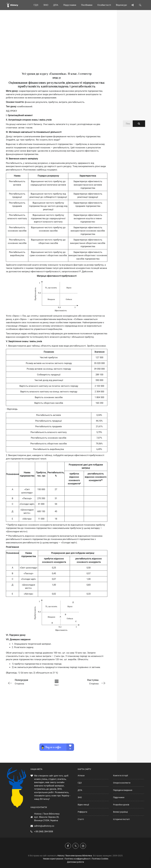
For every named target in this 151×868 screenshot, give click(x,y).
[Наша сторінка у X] (75, 846)
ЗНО (80, 797)
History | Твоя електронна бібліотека (75, 856)
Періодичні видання (123, 790)
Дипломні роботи (75, 862)
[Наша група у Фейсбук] (68, 846)
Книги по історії (120, 776)
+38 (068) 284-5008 (44, 832)
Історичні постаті (121, 819)
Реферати (82, 812)
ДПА (80, 790)
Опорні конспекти (122, 783)
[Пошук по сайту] (140, 5)
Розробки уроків (121, 805)
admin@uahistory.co (44, 826)
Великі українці (120, 812)
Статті (81, 819)
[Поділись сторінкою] (133, 5)
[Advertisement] (57, 46)
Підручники (119, 797)
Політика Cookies (100, 859)
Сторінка (26, 682)
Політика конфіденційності (77, 859)
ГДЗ (80, 783)
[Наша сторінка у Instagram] (83, 846)
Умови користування (53, 859)
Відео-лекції (83, 805)
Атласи (81, 776)
